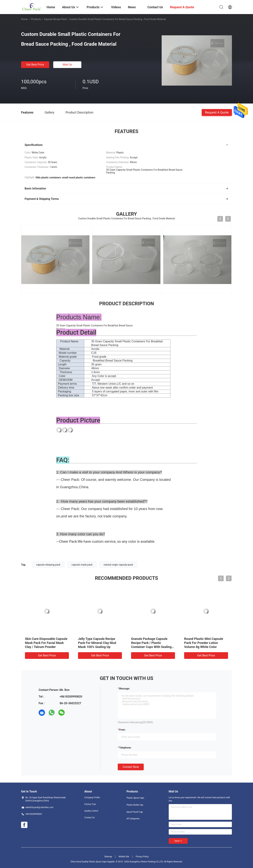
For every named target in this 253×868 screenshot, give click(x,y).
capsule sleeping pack (48, 565)
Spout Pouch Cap (135, 812)
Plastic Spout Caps (135, 798)
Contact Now (131, 767)
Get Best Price (35, 65)
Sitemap (108, 857)
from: (122, 730)
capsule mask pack (82, 565)
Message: (124, 689)
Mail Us (67, 65)
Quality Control (91, 811)
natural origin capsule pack (118, 565)
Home (24, 19)
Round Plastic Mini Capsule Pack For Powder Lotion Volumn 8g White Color (204, 643)
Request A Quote (217, 112)
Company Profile (92, 798)
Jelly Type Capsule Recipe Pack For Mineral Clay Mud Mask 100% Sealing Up (97, 643)
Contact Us (90, 818)
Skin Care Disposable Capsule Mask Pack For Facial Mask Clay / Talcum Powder (46, 643)
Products (36, 19)
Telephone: (125, 748)
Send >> (178, 841)
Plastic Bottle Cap (135, 805)
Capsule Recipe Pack (55, 19)
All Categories (133, 819)
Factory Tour (90, 804)
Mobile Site (124, 857)
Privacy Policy (142, 857)
